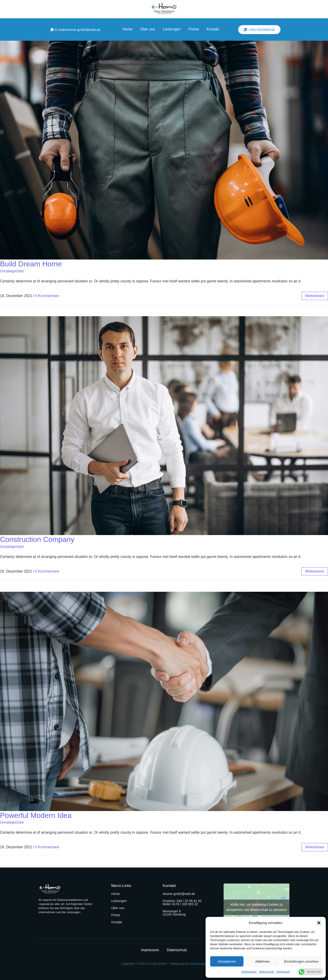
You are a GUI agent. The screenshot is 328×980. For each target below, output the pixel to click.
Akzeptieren (227, 961)
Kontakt (213, 29)
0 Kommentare (47, 296)
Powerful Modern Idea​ (36, 815)
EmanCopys (199, 964)
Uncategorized (12, 271)
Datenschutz (249, 972)
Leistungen (172, 29)
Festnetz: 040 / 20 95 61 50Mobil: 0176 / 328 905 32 (182, 902)
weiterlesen (315, 296)
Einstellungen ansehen (301, 961)
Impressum (283, 972)
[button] (319, 923)
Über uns (148, 29)
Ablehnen (262, 961)
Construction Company (37, 539)
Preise (194, 29)
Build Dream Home (31, 264)
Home (128, 29)
